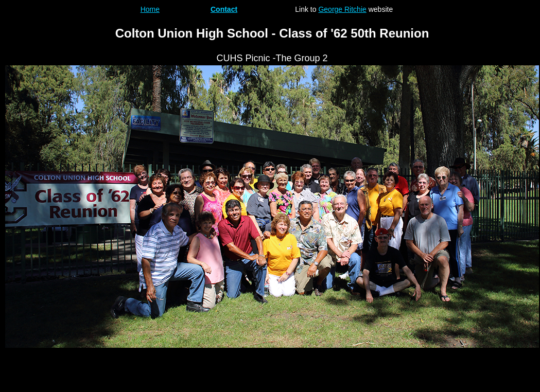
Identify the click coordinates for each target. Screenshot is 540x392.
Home (150, 9)
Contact (224, 9)
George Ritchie (342, 9)
